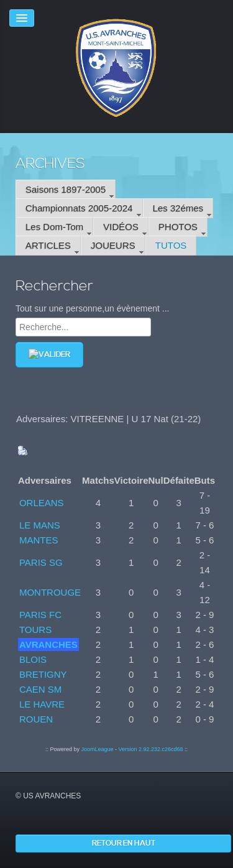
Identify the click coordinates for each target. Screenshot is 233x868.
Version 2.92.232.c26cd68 (150, 749)
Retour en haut (124, 843)
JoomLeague (97, 749)
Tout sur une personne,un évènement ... (93, 308)
